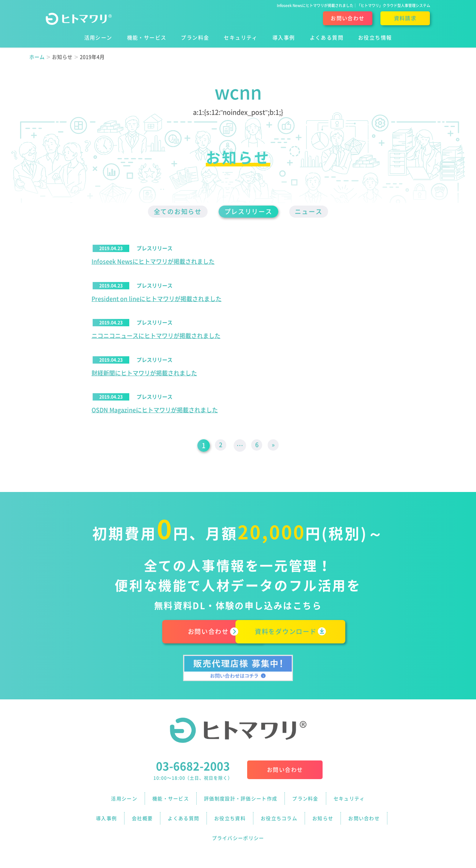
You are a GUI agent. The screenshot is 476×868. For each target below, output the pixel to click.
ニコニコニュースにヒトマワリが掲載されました (156, 337)
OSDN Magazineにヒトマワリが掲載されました (155, 412)
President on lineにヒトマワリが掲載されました (157, 300)
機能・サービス (171, 800)
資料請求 (405, 18)
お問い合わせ (347, 18)
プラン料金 (305, 800)
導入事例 (106, 815)
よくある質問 (183, 815)
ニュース (314, 212)
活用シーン (124, 800)
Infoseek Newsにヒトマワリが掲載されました (153, 262)
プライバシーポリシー (238, 830)
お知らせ (323, 815)
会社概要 (142, 815)
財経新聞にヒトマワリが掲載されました (144, 374)
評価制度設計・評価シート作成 (241, 800)
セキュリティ (349, 800)
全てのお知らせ (173, 212)
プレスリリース (249, 212)
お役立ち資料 (230, 815)
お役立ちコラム (279, 815)
